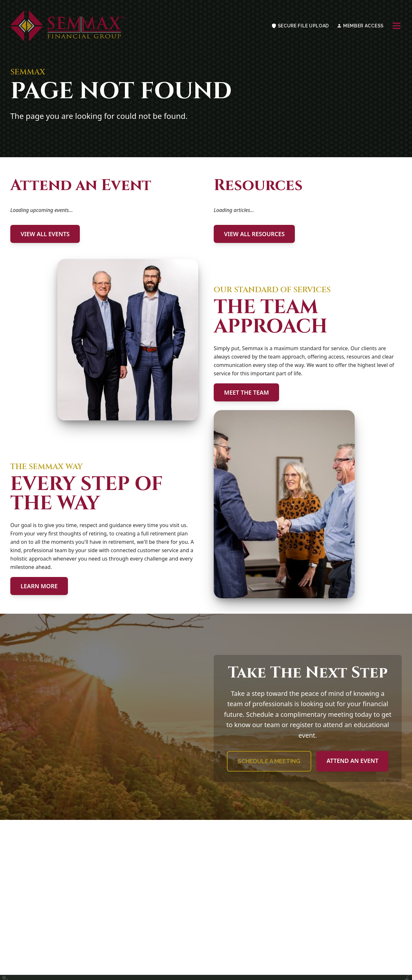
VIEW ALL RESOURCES (254, 234)
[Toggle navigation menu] (397, 26)
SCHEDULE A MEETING (269, 761)
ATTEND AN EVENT (353, 761)
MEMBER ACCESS (360, 26)
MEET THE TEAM (246, 392)
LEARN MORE (39, 586)
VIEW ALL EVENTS (45, 234)
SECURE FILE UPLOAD (300, 26)
